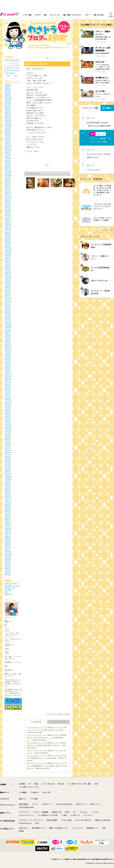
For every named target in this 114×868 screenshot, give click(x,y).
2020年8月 (8, 230)
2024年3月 (8, 139)
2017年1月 (8, 321)
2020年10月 (8, 226)
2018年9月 (8, 279)
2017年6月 (8, 310)
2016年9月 (8, 330)
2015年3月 (8, 368)
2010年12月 (8, 475)
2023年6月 (8, 158)
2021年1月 (8, 220)
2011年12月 (8, 450)
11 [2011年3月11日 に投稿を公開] (16, 65)
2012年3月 (8, 444)
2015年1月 (8, 372)
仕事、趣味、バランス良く (12, 586)
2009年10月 (8, 505)
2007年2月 (8, 572)
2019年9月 (8, 253)
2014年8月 (8, 382)
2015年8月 (8, 357)
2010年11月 (8, 477)
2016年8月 (8, 332)
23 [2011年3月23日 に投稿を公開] (12, 70)
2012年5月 (8, 439)
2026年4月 (8, 87)
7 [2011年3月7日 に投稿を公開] (7, 65)
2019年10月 (8, 251)
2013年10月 (8, 403)
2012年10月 (8, 429)
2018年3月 (8, 291)
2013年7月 (8, 410)
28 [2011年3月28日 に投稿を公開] (8, 73)
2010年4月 (8, 492)
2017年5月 (8, 313)
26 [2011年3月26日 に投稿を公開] (18, 70)
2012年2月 (8, 446)
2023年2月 (8, 167)
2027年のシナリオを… (11, 583)
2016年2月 (8, 344)
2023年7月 (8, 156)
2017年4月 (8, 315)
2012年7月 (8, 435)
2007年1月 (8, 574)
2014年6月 (8, 387)
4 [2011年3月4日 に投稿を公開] (16, 63)
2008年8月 (8, 534)
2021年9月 (8, 203)
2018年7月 (8, 283)
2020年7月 (8, 232)
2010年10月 (8, 479)
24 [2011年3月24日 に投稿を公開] (14, 70)
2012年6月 (8, 437)
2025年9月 (8, 101)
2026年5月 (8, 84)
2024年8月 (8, 129)
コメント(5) (29, 151)
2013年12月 (8, 399)
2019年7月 (8, 258)
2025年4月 (8, 112)
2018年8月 (8, 281)
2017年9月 (8, 304)
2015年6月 (8, 361)
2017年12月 (8, 298)
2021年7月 (8, 207)
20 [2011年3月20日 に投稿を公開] (5, 70)
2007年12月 (8, 551)
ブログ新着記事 (36, 722)
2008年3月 (8, 545)
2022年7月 (8, 182)
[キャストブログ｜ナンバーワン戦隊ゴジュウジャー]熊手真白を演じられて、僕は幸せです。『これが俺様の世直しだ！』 (47, 738)
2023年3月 (8, 165)
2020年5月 (8, 236)
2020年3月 (8, 241)
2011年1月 (8, 473)
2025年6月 (8, 108)
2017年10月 (8, 302)
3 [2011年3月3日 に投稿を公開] (14, 63)
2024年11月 (8, 122)
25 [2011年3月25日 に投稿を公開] (16, 70)
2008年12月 (8, 526)
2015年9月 (8, 355)
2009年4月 (8, 518)
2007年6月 (8, 564)
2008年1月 (8, 549)
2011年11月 (8, 452)
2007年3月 (8, 570)
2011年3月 (8, 469)
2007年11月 (8, 553)
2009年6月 (8, 513)
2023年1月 (8, 169)
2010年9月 (8, 482)
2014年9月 (8, 380)
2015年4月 (8, 365)
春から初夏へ (8, 590)
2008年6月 (8, 539)
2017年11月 (8, 300)
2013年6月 (8, 412)
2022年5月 (8, 186)
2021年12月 (8, 196)
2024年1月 (8, 144)
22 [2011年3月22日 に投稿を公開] (10, 70)
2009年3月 (8, 520)
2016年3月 (8, 342)
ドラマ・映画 (27, 15)
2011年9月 (8, 456)
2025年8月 (8, 103)
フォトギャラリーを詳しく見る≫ (58, 714)
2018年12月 (8, 272)
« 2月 (8, 76)
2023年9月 (8, 152)
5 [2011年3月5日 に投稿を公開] (18, 63)
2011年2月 (8, 471)
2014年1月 (8, 397)
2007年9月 (8, 558)
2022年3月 (8, 190)
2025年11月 (8, 97)
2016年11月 (8, 325)
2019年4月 (8, 264)
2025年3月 (8, 114)
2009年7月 (8, 511)
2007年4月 (8, 568)
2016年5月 (8, 338)
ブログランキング (59, 722)
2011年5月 (8, 465)
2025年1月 (8, 118)
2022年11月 (8, 173)
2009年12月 (8, 501)
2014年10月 (8, 378)
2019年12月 (8, 247)
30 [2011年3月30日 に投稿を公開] (12, 73)
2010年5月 (8, 490)
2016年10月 (8, 327)
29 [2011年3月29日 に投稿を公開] (10, 73)
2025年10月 (8, 99)
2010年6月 (8, 488)
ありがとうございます (38, 64)
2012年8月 (8, 433)
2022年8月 (8, 180)
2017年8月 (8, 306)
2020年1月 (8, 245)
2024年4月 (8, 137)
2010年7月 (8, 486)
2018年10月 (8, 277)
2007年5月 (8, 566)
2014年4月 (8, 391)
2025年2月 (8, 116)
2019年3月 (8, 266)
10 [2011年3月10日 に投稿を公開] (14, 65)
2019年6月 (8, 260)
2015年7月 (8, 359)
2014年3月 (8, 393)
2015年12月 (8, 349)
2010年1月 (8, 499)
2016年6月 (8, 336)
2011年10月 (8, 454)
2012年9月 (8, 431)
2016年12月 (8, 323)
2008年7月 (8, 537)
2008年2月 (8, 547)
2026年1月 (8, 93)
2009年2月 (8, 522)
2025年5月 (8, 110)
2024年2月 (8, 141)
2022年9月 (8, 177)
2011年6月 (8, 463)
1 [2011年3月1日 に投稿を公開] (9, 63)
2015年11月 (8, 351)
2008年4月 (8, 543)
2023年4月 (8, 163)
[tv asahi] (10, 15)
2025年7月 (8, 106)
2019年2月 (8, 268)
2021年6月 (8, 209)
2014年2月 (8, 395)
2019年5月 (8, 262)
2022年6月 (8, 184)
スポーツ (88, 15)
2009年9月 (8, 507)
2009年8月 (8, 509)
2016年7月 (8, 334)
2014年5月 (8, 389)
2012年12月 (8, 424)
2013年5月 (8, 414)
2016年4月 (8, 340)
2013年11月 (8, 401)
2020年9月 (8, 228)
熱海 (6, 592)
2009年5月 (8, 515)
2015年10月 (8, 353)
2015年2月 (8, 370)
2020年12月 (8, 222)
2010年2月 (8, 496)
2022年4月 (8, 188)
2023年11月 (8, 148)
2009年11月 (8, 503)
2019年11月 (8, 249)
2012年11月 (8, 427)
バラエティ (38, 15)
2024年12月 (8, 120)
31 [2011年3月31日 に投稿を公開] (14, 73)
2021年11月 (8, 199)
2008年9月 (8, 532)
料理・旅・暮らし (99, 15)
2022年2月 (8, 192)
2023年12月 (8, 146)
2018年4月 (8, 289)
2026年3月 (8, 89)
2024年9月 (8, 127)
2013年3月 (8, 418)
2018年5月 (8, 287)
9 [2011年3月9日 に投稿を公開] (11, 65)
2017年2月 (8, 319)
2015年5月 (8, 363)
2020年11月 (8, 224)
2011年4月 (8, 467)
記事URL (36, 151)
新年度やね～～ (9, 594)
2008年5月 (8, 541)
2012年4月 (8, 441)
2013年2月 (8, 420)
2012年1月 (8, 448)
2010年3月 (8, 494)
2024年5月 (8, 135)
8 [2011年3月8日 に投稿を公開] (9, 65)
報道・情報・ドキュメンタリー (73, 15)
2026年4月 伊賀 (10, 588)
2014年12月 (8, 374)
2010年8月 (8, 484)
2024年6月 (8, 133)
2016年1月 (8, 346)
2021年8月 (8, 205)
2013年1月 (8, 422)
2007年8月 (8, 560)
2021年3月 (8, 215)
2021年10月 (8, 201)
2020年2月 (8, 243)
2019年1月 (8, 270)
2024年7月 (8, 131)
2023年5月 (8, 161)
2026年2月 (8, 91)
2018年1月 (8, 296)
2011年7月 (8, 460)
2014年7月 (8, 384)
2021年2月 (8, 218)
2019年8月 (8, 255)
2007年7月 (8, 562)
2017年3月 (8, 317)
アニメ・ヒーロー (55, 15)
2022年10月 (8, 175)
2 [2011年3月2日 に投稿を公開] (11, 63)
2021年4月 (8, 213)
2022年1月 (8, 194)
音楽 (45, 15)
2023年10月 (8, 150)
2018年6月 (8, 285)
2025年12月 (8, 95)
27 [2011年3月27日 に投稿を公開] (5, 73)
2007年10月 (8, 556)
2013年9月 (8, 405)
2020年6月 (8, 234)
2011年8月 (8, 458)
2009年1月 (8, 524)
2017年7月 (8, 308)
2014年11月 (8, 376)
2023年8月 (8, 154)
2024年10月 (8, 125)
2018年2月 (8, 294)
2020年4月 (8, 239)
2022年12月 (8, 171)
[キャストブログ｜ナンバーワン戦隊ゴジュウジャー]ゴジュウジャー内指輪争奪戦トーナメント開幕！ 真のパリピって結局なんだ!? (47, 766)
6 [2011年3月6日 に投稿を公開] (5, 65)
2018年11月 (8, 275)
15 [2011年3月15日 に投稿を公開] (10, 68)
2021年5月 (8, 211)
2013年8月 (8, 408)
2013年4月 (8, 416)
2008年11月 (8, 528)
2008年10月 (8, 530)
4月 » (16, 76)
